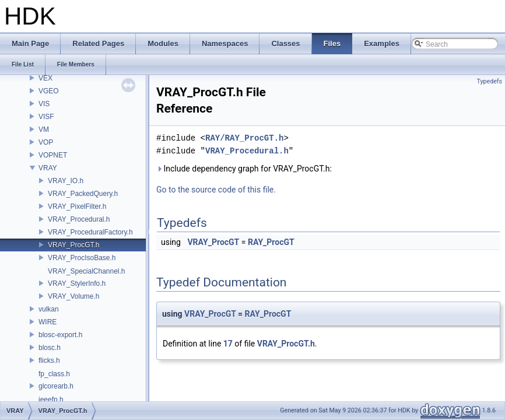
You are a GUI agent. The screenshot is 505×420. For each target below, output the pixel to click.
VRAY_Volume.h (74, 296)
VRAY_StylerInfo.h (77, 283)
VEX (45, 78)
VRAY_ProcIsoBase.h (82, 258)
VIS (44, 104)
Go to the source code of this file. (216, 190)
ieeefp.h (51, 400)
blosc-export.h (60, 335)
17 (228, 344)
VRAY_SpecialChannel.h (87, 271)
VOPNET (53, 155)
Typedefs (489, 81)
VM (44, 129)
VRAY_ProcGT (213, 242)
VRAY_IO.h (66, 181)
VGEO (49, 91)
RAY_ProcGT (271, 242)
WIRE (48, 322)
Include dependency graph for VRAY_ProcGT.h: (244, 169)
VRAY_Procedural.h (79, 219)
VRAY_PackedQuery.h (83, 194)
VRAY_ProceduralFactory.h (90, 232)
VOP (46, 142)
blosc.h (50, 348)
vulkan (49, 309)
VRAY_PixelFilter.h (77, 206)
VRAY (48, 168)
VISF (46, 117)
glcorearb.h (56, 386)
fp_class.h (54, 374)
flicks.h (49, 360)
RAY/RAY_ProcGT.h (244, 138)
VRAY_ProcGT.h (73, 245)
